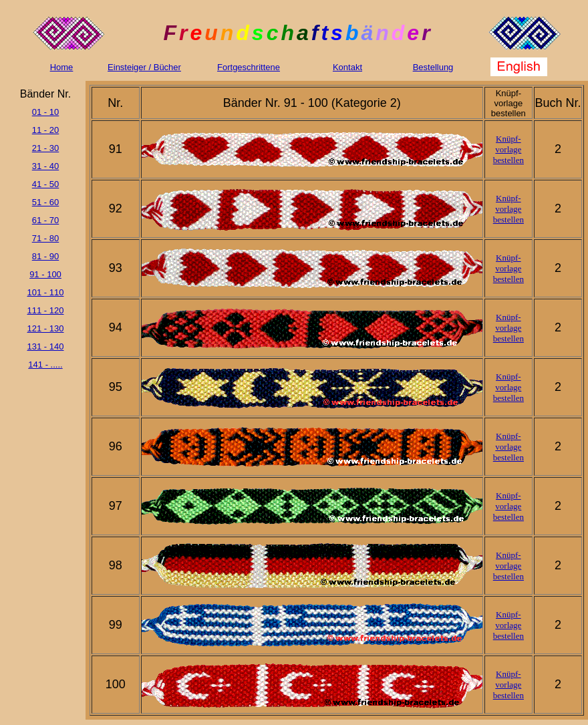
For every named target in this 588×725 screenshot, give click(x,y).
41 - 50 (45, 184)
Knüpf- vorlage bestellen (508, 149)
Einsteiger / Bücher (144, 67)
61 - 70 (45, 220)
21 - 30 (45, 148)
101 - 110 (46, 292)
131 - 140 (46, 346)
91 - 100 (45, 274)
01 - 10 (45, 112)
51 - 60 (45, 202)
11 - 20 (45, 130)
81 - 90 (45, 256)
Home (62, 67)
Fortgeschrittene (249, 67)
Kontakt (347, 67)
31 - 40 (45, 166)
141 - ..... (45, 365)
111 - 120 (46, 310)
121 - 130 (46, 328)
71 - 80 (45, 238)
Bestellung (433, 67)
